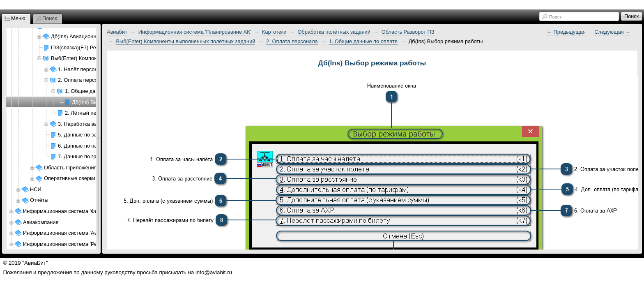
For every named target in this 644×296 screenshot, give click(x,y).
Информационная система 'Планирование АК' (195, 32)
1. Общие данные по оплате (363, 41)
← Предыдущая (566, 32)
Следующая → (612, 32)
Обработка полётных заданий (334, 32)
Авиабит (117, 32)
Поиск (555, 17)
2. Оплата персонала (292, 41)
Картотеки (274, 32)
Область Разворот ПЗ (408, 32)
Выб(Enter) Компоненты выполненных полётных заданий (185, 41)
